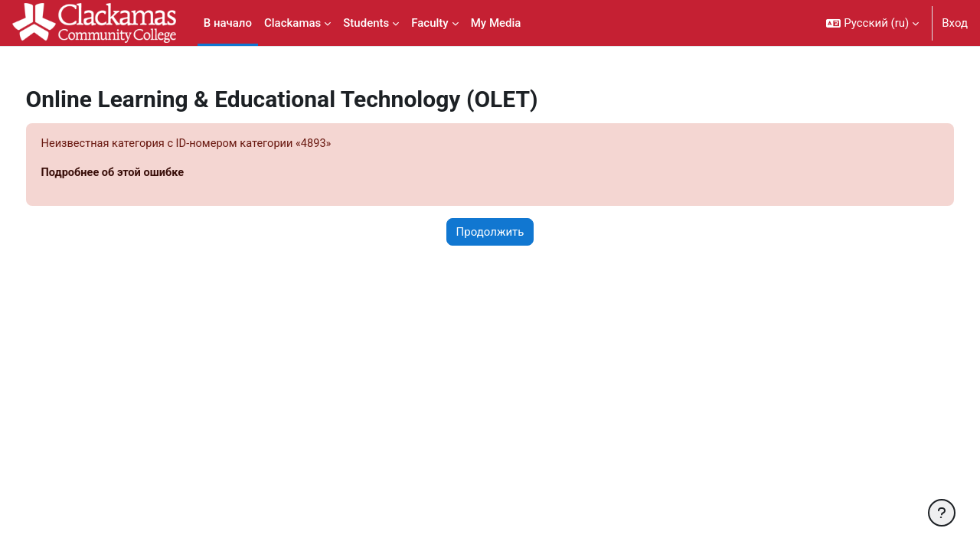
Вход (955, 23)
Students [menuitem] (366, 23)
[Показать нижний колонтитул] (942, 513)
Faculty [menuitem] (430, 23)
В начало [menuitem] (228, 23)
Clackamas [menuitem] (292, 23)
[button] (872, 23)
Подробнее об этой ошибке (143, 174)
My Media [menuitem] (496, 23)
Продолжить (490, 233)
